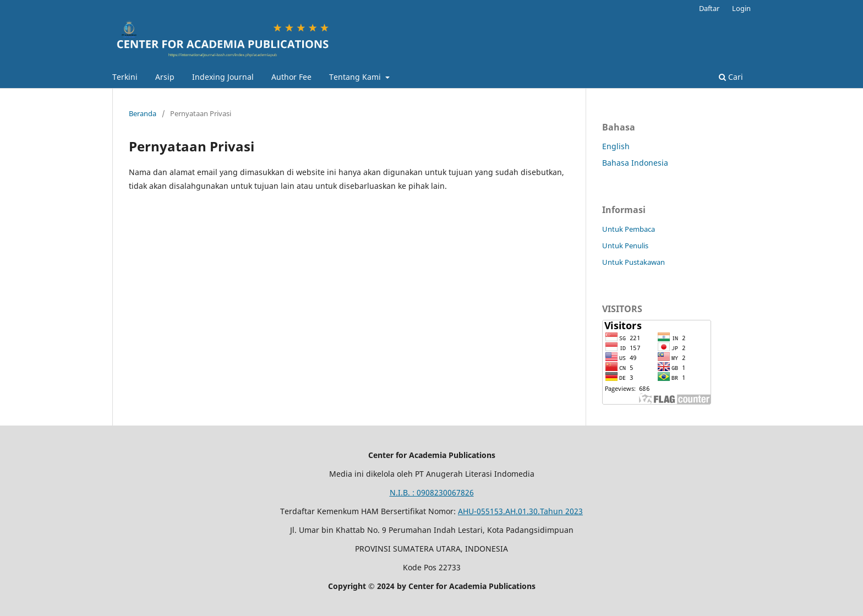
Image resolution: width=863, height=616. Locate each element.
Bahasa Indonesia (635, 163)
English (616, 146)
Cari (731, 77)
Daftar (709, 8)
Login (741, 8)
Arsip (165, 77)
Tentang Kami (356, 77)
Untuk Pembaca (629, 229)
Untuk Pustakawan (633, 262)
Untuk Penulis (625, 246)
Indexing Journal (223, 77)
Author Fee (291, 77)
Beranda (143, 113)
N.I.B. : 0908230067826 (432, 492)
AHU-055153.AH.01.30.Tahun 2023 (520, 511)
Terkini (125, 77)
